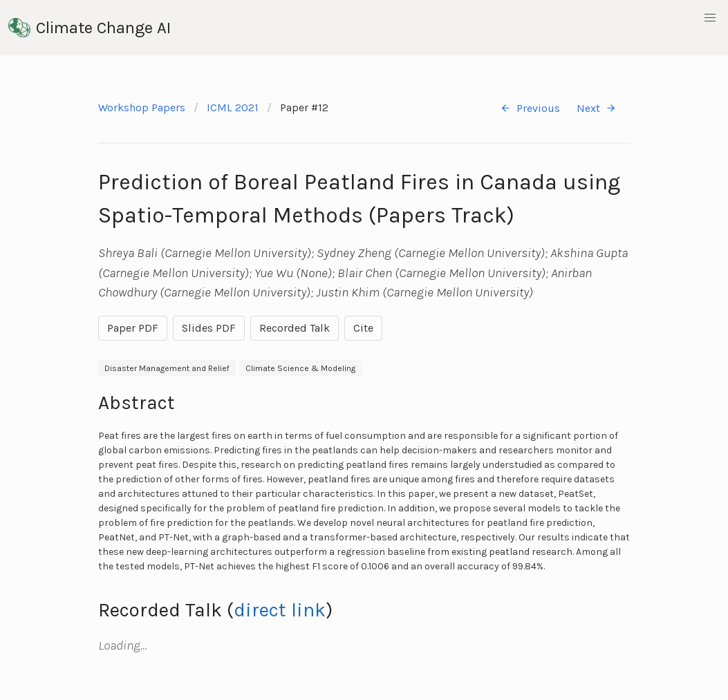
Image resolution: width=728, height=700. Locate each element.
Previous (530, 108)
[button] (710, 18)
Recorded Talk (295, 328)
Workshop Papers (142, 107)
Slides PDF (209, 328)
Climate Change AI (90, 28)
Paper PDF (133, 328)
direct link (280, 610)
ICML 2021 (233, 107)
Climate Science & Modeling (300, 368)
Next (597, 108)
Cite (363, 328)
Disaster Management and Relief (167, 368)
